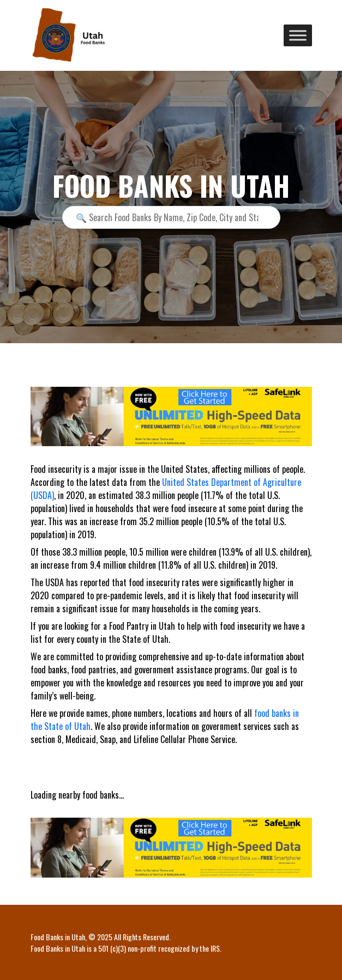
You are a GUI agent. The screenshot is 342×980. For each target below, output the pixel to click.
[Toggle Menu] (298, 35)
